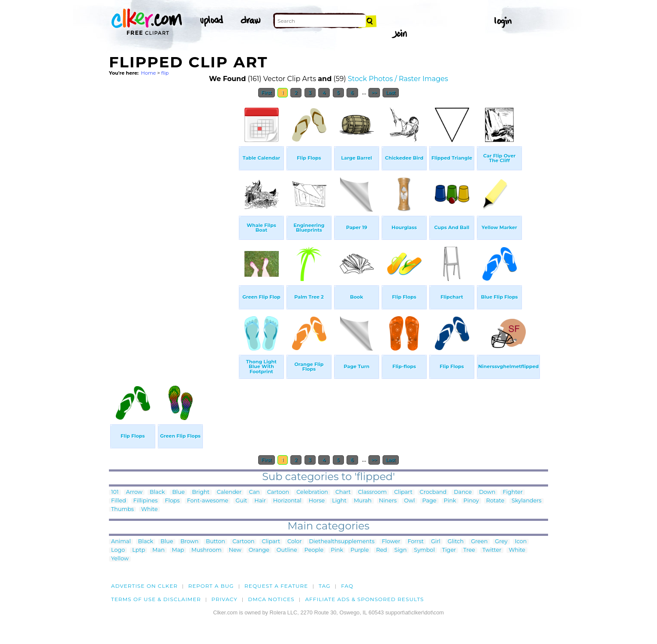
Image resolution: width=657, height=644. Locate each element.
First (267, 93)
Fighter (513, 492)
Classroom (372, 492)
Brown (190, 542)
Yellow (120, 559)
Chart (343, 492)
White (149, 509)
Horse (317, 501)
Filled (119, 501)
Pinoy (471, 501)
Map (178, 550)
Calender (229, 492)
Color (294, 542)
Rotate (495, 501)
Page (429, 501)
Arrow (134, 492)
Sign (401, 550)
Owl (409, 501)
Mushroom (206, 550)
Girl (436, 542)
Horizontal (287, 501)
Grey (501, 542)
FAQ (347, 586)
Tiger (449, 550)
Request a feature (276, 586)
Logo (118, 550)
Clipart (403, 492)
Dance (463, 492)
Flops (172, 501)
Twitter (492, 550)
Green (479, 542)
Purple (360, 550)
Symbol (424, 550)
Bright (201, 492)
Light (339, 501)
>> (374, 93)
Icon (521, 542)
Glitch (456, 542)
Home (149, 73)
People (314, 550)
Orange (259, 550)
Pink (450, 501)
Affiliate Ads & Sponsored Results (364, 599)
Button (215, 542)
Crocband (433, 492)
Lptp (139, 550)
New (235, 550)
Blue (178, 492)
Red (382, 550)
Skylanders (527, 501)
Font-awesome (208, 501)
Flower (391, 542)
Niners (388, 501)
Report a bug (211, 586)
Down (487, 492)
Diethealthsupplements (342, 542)
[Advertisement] (173, 231)
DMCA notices (271, 599)
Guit (241, 501)
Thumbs (122, 509)
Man (158, 550)
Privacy (225, 599)
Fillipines (146, 501)
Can (254, 492)
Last (390, 93)
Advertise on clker (144, 586)
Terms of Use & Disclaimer (156, 599)
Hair (260, 501)
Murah (363, 501)
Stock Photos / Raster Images (398, 79)
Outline (287, 550)
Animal (121, 542)
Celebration (312, 492)
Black (157, 492)
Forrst (415, 542)
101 (115, 492)
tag (324, 586)
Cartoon (278, 492)
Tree (469, 550)
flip (165, 73)
